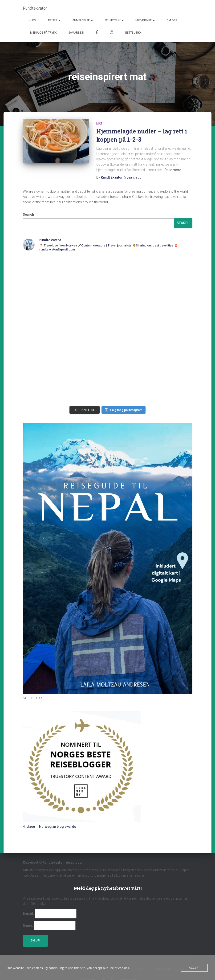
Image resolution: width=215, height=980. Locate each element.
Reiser (54, 20)
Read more (173, 170)
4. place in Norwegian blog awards (49, 827)
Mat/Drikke (145, 20)
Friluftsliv (114, 20)
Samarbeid (76, 33)
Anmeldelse (83, 20)
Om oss (172, 20)
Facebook (97, 33)
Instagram (112, 33)
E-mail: (28, 914)
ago (133, 177)
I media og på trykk (43, 33)
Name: (28, 925)
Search (28, 215)
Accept (194, 968)
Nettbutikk (133, 33)
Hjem (32, 20)
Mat (99, 124)
